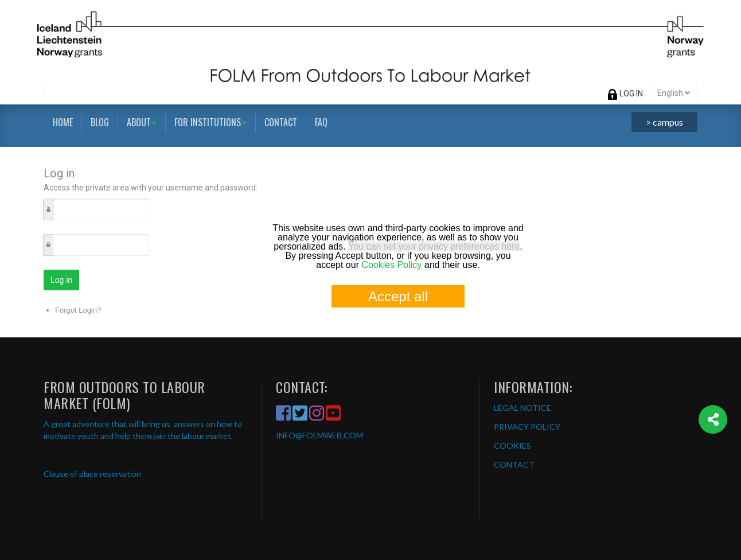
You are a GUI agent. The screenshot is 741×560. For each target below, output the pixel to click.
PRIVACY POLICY (527, 427)
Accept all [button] (398, 296)
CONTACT (514, 464)
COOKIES (512, 446)
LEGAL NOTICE (522, 408)
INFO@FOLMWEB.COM (319, 435)
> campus (664, 122)
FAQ (321, 122)
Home (63, 122)
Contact (281, 122)
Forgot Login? (78, 310)
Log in (61, 280)
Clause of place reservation (92, 474)
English (674, 93)
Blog (100, 122)
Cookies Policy (391, 265)
